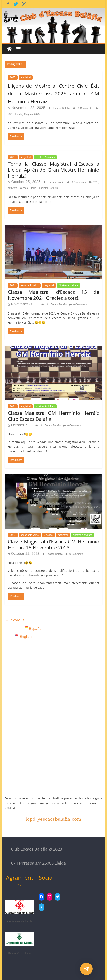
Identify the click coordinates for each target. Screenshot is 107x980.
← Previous (15, 620)
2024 (13, 285)
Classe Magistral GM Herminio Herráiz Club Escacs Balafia (53, 416)
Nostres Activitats (45, 157)
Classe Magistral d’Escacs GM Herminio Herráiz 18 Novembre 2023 (53, 545)
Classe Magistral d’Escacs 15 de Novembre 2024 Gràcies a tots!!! (53, 295)
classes (24, 188)
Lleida (19, 114)
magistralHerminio (49, 188)
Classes (48, 535)
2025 (13, 77)
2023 (13, 535)
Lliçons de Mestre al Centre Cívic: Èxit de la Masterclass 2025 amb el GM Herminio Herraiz (53, 94)
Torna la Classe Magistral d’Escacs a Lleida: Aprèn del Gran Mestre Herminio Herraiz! (53, 170)
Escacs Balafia (62, 108)
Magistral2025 (32, 114)
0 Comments (82, 108)
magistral (26, 77)
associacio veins (30, 285)
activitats (13, 188)
